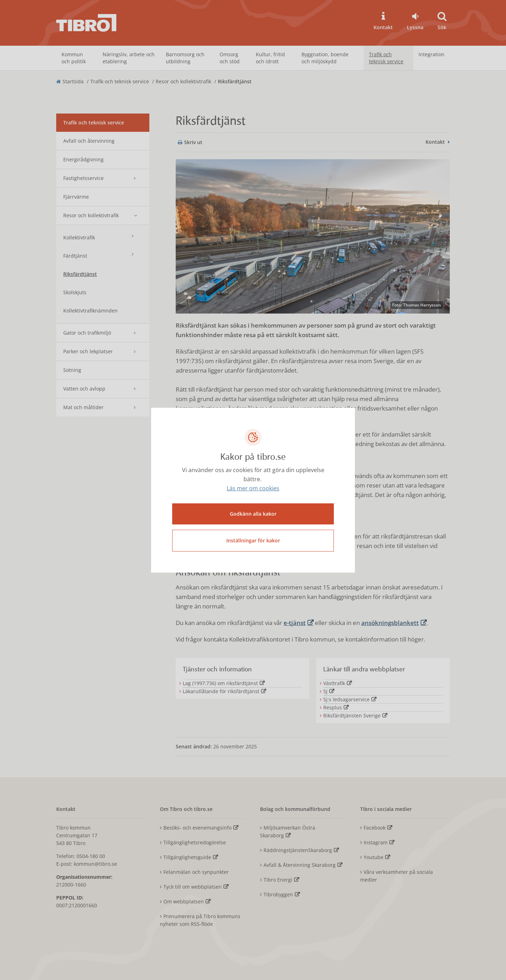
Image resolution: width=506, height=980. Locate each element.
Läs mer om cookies (253, 488)
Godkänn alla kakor (253, 514)
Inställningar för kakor (253, 540)
